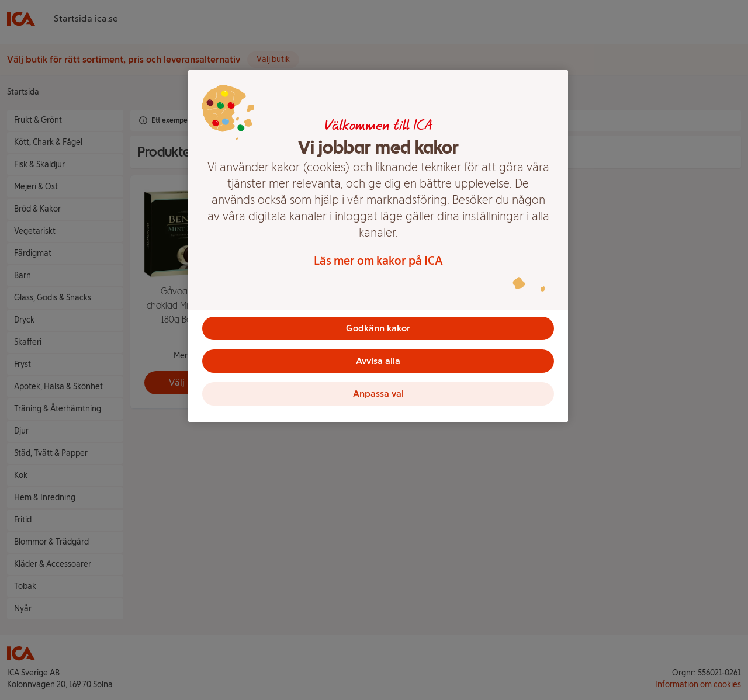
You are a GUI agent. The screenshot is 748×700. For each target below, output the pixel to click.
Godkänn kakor (378, 328)
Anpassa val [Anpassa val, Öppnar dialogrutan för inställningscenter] (378, 394)
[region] (378, 246)
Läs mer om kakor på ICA (378, 261)
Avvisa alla (378, 361)
